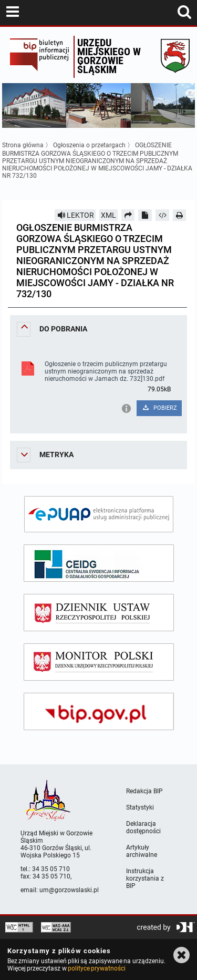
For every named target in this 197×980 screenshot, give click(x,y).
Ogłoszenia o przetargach (89, 145)
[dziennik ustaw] (99, 613)
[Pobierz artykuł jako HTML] (162, 215)
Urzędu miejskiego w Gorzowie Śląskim (109, 56)
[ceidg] (99, 563)
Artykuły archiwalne (142, 851)
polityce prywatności (97, 968)
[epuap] (99, 514)
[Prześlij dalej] (128, 215)
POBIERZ (159, 408)
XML (108, 215)
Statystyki (140, 807)
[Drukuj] (180, 215)
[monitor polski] (99, 662)
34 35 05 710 (51, 869)
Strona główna (23, 145)
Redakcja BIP (144, 791)
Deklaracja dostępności (143, 827)
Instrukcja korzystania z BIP (145, 878)
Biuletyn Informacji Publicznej (39, 57)
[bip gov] (99, 711)
